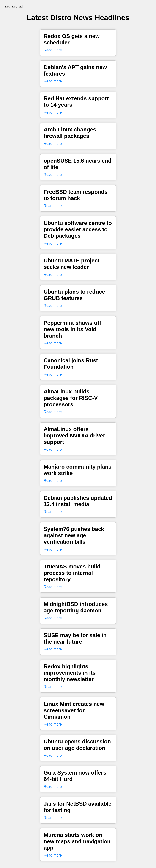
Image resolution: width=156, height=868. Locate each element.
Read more (53, 50)
